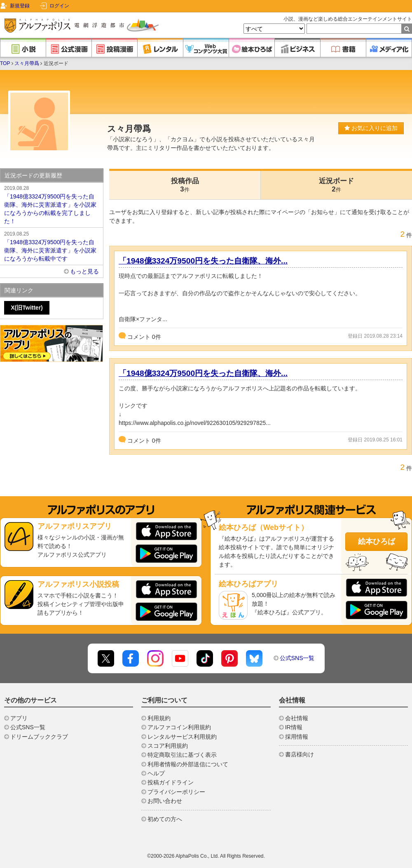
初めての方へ (165, 819)
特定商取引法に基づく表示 (182, 755)
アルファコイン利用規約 (179, 727)
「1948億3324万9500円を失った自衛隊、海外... (203, 261)
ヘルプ (156, 773)
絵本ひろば (377, 541)
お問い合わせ (165, 801)
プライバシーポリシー (176, 792)
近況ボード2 (336, 185)
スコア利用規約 (168, 746)
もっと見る (84, 271)
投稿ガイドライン (171, 782)
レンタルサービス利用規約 (182, 737)
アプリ (19, 718)
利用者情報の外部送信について (188, 764)
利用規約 (159, 718)
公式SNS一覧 (297, 658)
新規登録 (20, 6)
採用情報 (297, 737)
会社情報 (297, 718)
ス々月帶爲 (27, 63)
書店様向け (300, 754)
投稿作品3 (185, 185)
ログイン (59, 6)
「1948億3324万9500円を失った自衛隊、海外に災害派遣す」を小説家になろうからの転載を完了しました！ (51, 204)
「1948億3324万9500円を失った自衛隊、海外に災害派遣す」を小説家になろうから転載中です (51, 246)
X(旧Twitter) (27, 308)
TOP (5, 63)
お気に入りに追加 (371, 128)
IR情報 (294, 727)
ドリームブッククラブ (39, 737)
